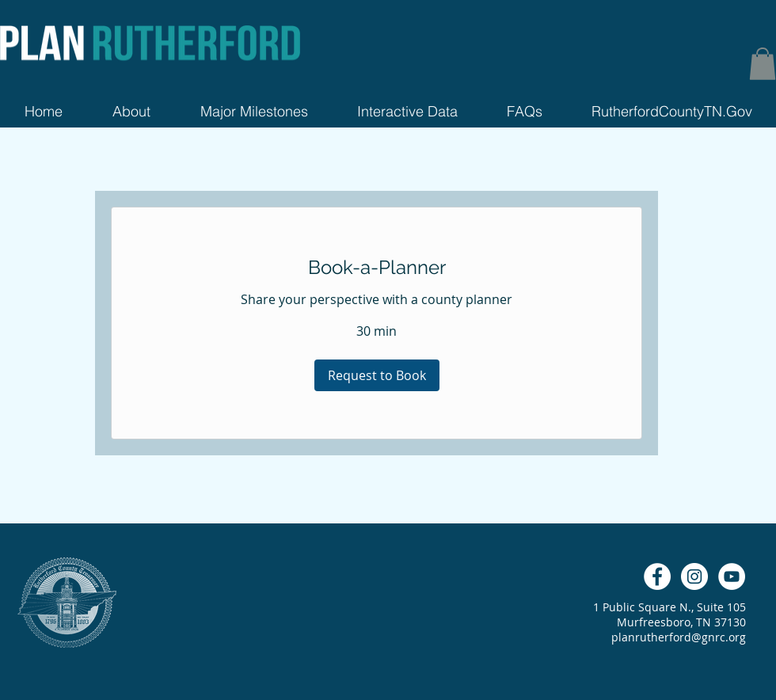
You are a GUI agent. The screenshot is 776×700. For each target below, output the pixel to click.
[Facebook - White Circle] (657, 576)
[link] (377, 268)
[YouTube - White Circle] (732, 576)
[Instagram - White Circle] (694, 576)
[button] (763, 64)
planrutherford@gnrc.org (679, 637)
